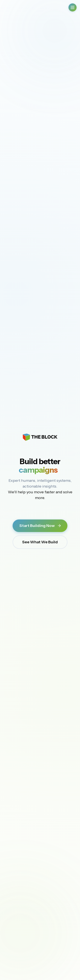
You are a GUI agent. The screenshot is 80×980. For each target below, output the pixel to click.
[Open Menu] (73, 7)
